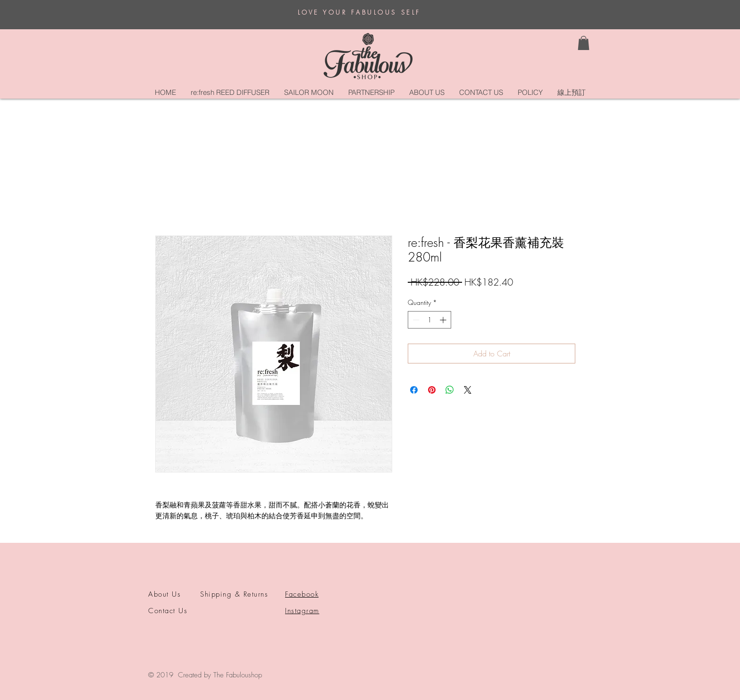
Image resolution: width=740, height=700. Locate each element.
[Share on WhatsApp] (450, 390)
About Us (164, 594)
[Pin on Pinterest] (432, 390)
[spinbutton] (429, 320)
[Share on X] (468, 390)
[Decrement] (415, 320)
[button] (584, 43)
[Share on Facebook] (414, 390)
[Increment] (444, 320)
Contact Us (168, 611)
